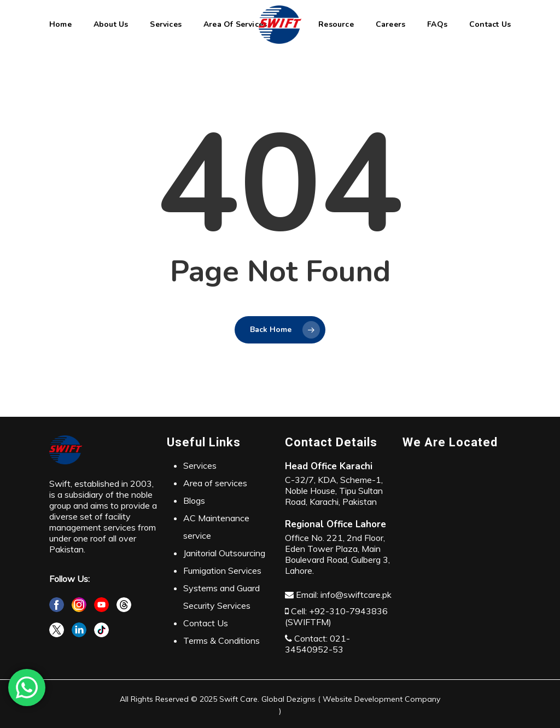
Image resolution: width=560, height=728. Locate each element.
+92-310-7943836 (348, 611)
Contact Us (206, 623)
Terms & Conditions (221, 640)
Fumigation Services (222, 570)
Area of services (215, 483)
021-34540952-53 (317, 644)
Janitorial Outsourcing (224, 553)
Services (200, 465)
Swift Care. (239, 699)
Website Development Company (380, 699)
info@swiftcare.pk (356, 595)
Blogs (194, 500)
